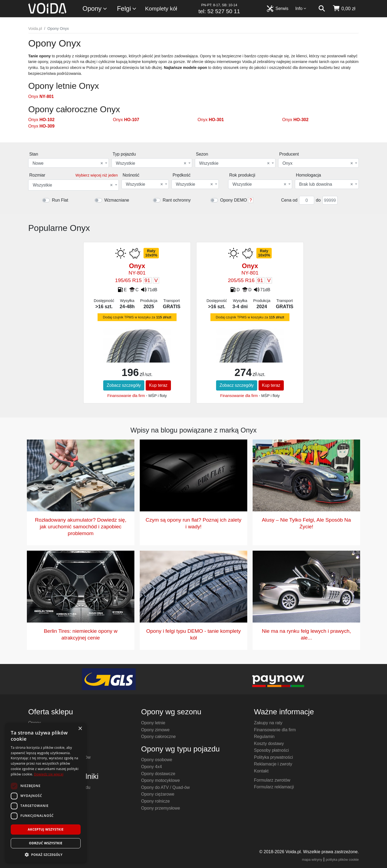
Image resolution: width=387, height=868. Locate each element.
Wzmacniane (117, 200)
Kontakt (261, 771)
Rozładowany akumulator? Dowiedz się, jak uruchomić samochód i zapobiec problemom (81, 527)
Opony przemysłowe (161, 808)
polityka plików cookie (342, 860)
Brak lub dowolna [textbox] (326, 184)
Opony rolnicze (155, 801)
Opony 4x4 (151, 767)
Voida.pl (35, 29)
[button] (46, 855)
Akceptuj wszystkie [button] (46, 829)
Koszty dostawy (269, 744)
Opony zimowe (155, 730)
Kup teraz (158, 385)
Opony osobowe (157, 760)
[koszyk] (344, 9)
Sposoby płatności (271, 750)
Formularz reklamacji (274, 787)
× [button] (80, 729)
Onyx (41, 96)
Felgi (127, 9)
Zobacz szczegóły (124, 385)
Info (301, 8)
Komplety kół (161, 8)
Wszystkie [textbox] (151, 163)
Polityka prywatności (273, 757)
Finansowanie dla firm (126, 396)
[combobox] (69, 163)
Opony (95, 9)
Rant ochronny (177, 200)
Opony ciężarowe (158, 794)
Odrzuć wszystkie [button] (46, 843)
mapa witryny (312, 860)
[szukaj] (322, 9)
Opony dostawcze (158, 774)
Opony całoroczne (158, 737)
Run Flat (60, 200)
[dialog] (46, 793)
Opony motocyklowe (160, 780)
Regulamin (264, 737)
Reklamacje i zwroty (273, 764)
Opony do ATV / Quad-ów (165, 787)
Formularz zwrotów (272, 780)
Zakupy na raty (268, 723)
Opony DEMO (234, 200)
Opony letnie (153, 723)
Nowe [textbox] (68, 163)
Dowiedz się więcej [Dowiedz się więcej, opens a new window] (49, 774)
